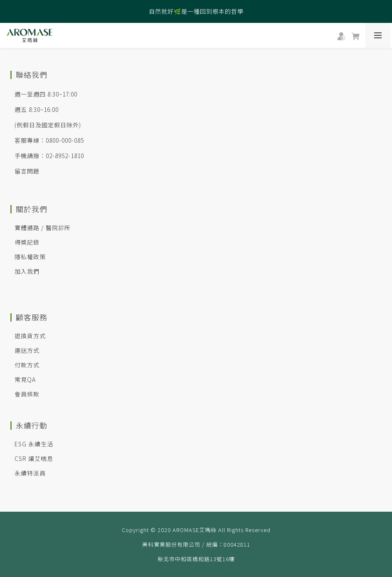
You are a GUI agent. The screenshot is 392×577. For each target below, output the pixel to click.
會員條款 (27, 394)
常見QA (25, 379)
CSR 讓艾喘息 (34, 458)
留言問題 (27, 171)
